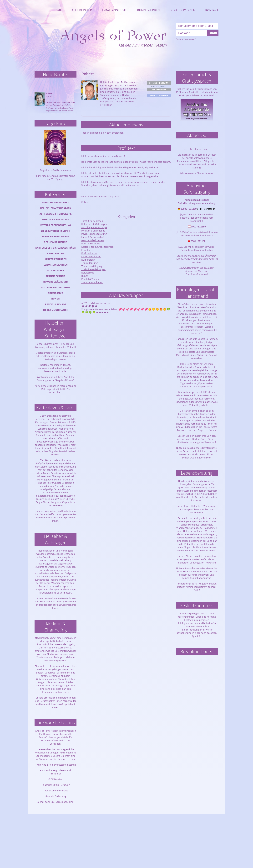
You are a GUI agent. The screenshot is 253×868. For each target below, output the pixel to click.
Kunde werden (148, 10)
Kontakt (212, 10)
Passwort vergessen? (186, 39)
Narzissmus (56, 293)
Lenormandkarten (56, 265)
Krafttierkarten (56, 259)
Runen (56, 299)
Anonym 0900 (159, 89)
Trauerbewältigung (56, 282)
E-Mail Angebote (115, 10)
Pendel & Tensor (56, 304)
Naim (49, 93)
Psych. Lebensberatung (56, 225)
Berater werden (182, 10)
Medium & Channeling (56, 219)
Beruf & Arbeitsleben (56, 236)
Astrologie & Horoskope (56, 214)
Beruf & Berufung (56, 242)
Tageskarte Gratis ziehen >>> (56, 170)
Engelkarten (56, 253)
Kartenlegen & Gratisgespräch (56, 248)
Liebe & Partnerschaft (56, 231)
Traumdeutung (56, 276)
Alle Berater (82, 10)
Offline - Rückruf (159, 83)
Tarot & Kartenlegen (56, 202)
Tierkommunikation (56, 310)
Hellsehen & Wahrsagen (56, 208)
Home (58, 10)
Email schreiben (159, 95)
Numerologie (56, 270)
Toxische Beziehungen (56, 287)
